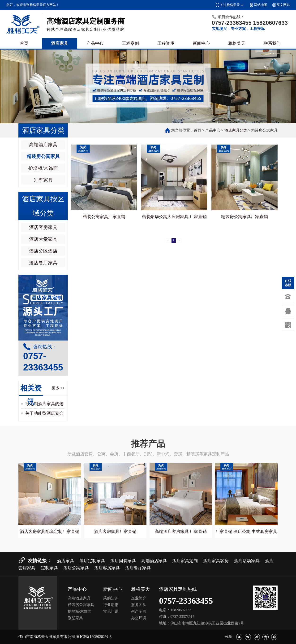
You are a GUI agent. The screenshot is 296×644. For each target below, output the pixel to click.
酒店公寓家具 (76, 568)
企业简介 (139, 598)
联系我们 (272, 43)
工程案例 (130, 43)
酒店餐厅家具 (43, 263)
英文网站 (281, 5)
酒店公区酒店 (43, 251)
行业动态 (111, 605)
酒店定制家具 (92, 561)
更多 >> (58, 388)
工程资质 (166, 43)
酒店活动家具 (247, 561)
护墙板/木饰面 (43, 168)
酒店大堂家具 (43, 239)
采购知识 (111, 598)
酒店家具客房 (216, 561)
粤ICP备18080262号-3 (94, 637)
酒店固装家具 (123, 561)
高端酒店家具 (43, 145)
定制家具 (49, 568)
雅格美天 (237, 43)
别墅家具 (43, 180)
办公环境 (139, 618)
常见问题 (111, 611)
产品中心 (95, 43)
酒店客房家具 (43, 227)
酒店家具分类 (236, 130)
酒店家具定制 (185, 561)
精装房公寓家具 (43, 156)
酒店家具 (60, 43)
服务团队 (139, 605)
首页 (24, 43)
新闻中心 (201, 43)
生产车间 (139, 611)
